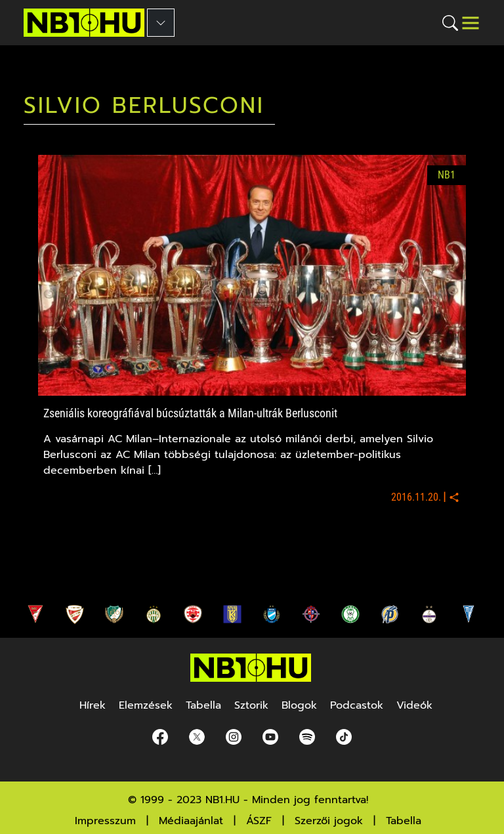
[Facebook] (160, 737)
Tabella (404, 821)
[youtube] (270, 737)
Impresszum (105, 821)
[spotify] (307, 737)
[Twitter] (197, 737)
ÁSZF (259, 821)
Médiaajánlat (191, 821)
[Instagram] (234, 737)
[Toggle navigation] (471, 23)
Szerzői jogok (329, 821)
